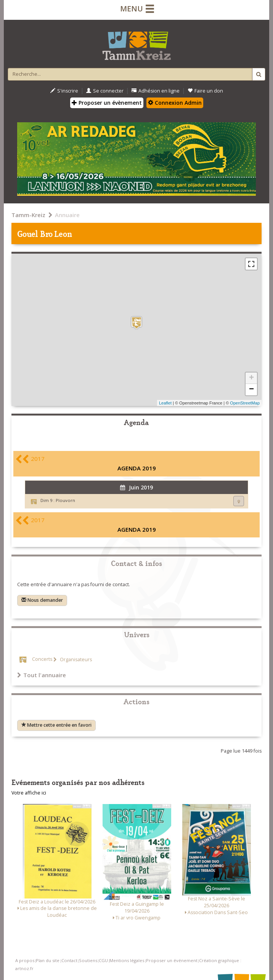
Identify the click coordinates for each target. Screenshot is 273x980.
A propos (25, 960)
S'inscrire (64, 91)
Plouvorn (65, 500)
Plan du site (48, 960)
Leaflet (165, 403)
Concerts (42, 659)
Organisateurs (75, 659)
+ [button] (251, 378)
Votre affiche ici (29, 793)
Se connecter (105, 91)
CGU (103, 960)
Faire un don (205, 91)
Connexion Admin (175, 103)
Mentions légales (127, 960)
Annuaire (67, 215)
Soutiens (88, 960)
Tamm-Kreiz (28, 215)
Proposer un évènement (107, 103)
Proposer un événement (172, 960)
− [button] (251, 390)
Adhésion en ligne (156, 91)
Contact (69, 960)
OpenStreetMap (245, 403)
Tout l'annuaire (42, 675)
